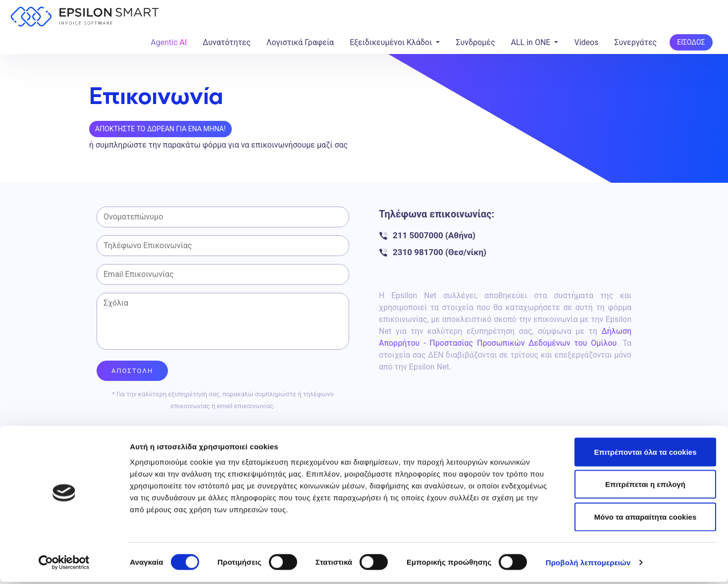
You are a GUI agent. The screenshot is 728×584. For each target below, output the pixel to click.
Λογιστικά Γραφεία (300, 42)
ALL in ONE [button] (532, 42)
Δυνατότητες (227, 42)
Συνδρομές (475, 42)
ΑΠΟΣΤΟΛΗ (132, 368)
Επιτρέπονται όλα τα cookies (645, 454)
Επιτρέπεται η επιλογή (645, 487)
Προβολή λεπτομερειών (588, 564)
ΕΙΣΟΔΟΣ (691, 42)
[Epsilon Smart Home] (85, 19)
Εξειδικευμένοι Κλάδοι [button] (392, 42)
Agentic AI (169, 42)
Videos (586, 42)
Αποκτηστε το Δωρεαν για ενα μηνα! (160, 129)
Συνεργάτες (635, 42)
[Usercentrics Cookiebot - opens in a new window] (64, 565)
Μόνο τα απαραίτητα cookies (646, 519)
